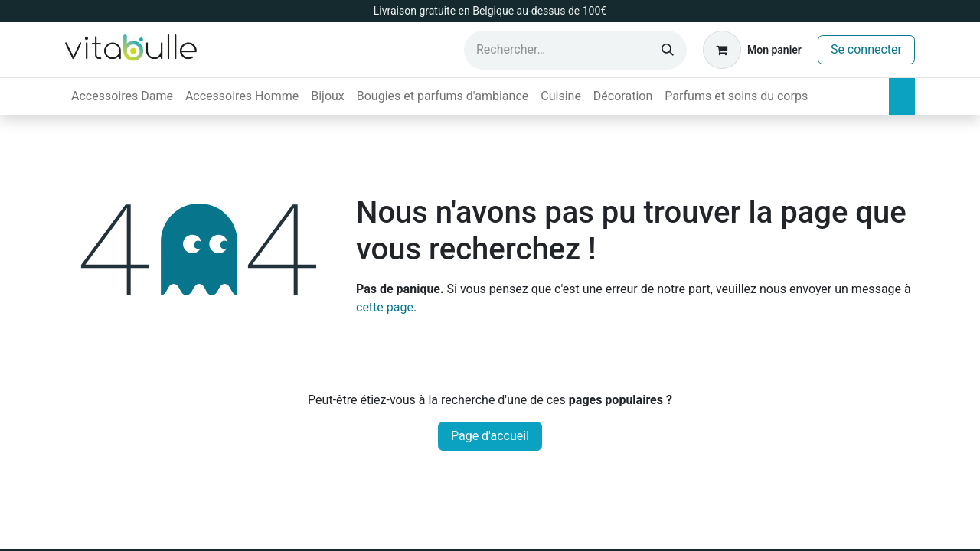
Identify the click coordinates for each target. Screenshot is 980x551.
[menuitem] (122, 96)
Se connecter (866, 49)
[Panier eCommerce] (752, 50)
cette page (385, 307)
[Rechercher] (668, 50)
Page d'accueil (490, 436)
